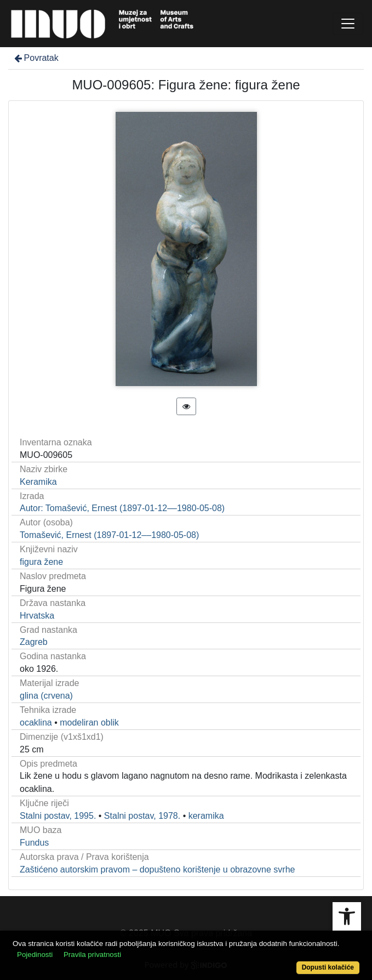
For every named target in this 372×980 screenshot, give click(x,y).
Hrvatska (37, 616)
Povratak (36, 58)
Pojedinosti (35, 954)
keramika (206, 816)
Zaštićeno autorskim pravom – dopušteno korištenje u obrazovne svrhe (157, 869)
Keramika (38, 482)
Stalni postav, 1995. (58, 816)
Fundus (34, 843)
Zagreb (34, 642)
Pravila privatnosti (92, 954)
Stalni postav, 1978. (142, 816)
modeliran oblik (89, 723)
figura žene (41, 562)
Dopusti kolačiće (328, 967)
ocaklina (36, 723)
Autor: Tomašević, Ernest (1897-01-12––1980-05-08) (122, 508)
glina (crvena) (46, 696)
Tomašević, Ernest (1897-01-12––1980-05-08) (109, 535)
